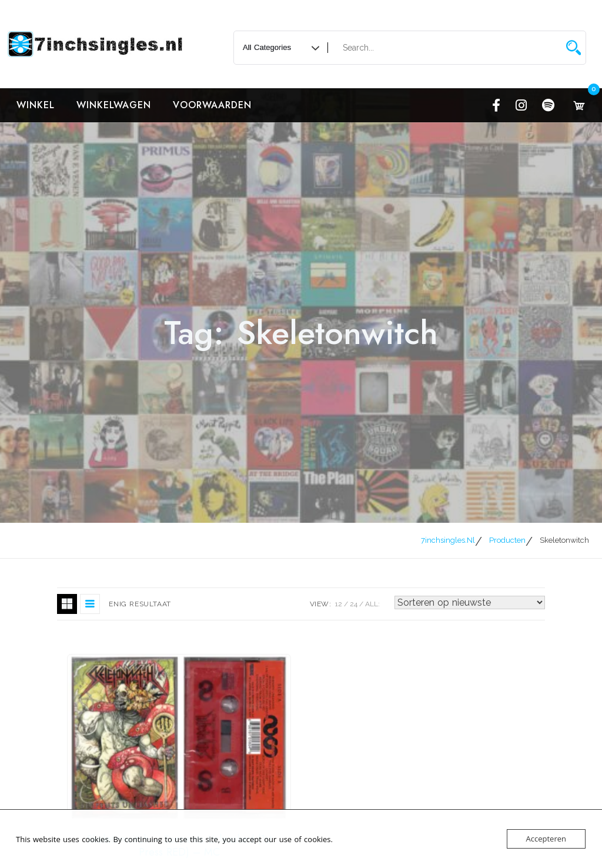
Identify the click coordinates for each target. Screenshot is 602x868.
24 (354, 604)
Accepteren (546, 839)
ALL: (372, 604)
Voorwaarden (212, 105)
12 (339, 604)
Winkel (36, 105)
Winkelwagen (114, 105)
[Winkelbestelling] (470, 602)
